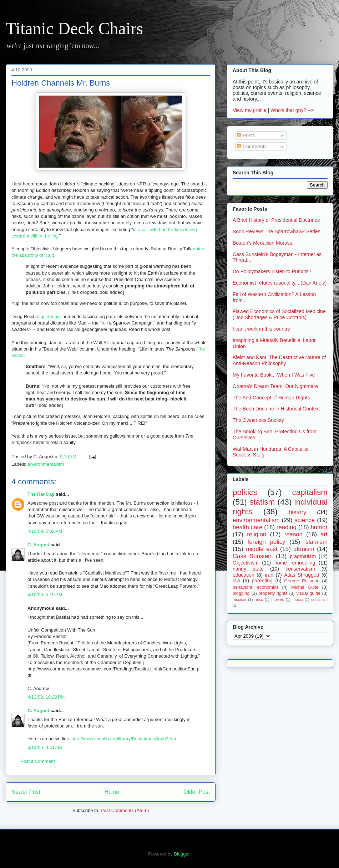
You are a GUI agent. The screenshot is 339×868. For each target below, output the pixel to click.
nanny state (248, 569)
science (305, 520)
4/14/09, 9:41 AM (45, 748)
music (297, 599)
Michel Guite (305, 587)
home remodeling (295, 563)
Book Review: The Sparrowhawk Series (277, 231)
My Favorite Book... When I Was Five (274, 375)
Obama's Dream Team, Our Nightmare (275, 386)
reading (287, 527)
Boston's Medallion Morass (262, 243)
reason (294, 534)
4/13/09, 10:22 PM (46, 697)
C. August (38, 545)
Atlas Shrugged (302, 575)
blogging (241, 593)
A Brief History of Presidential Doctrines (276, 220)
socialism (319, 599)
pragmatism (303, 556)
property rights (273, 593)
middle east (262, 549)
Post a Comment (38, 761)
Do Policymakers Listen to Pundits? (272, 271)
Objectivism (246, 563)
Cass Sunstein (253, 556)
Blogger (182, 854)
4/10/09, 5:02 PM (45, 531)
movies (277, 599)
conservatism (300, 569)
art (324, 534)
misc (259, 599)
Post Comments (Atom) (125, 810)
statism (262, 502)
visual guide (308, 593)
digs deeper (49, 316)
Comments (252, 147)
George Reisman (302, 581)
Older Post (197, 792)
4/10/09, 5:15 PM (45, 595)
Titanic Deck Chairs (74, 28)
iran (269, 575)
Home (112, 792)
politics (245, 492)
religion (257, 534)
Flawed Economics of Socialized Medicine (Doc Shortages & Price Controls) (279, 314)
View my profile (250, 110)
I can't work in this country (261, 329)
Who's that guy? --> (292, 110)
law (236, 581)
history (297, 512)
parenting (262, 581)
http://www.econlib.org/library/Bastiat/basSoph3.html (125, 739)
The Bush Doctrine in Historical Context (276, 409)
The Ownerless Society (258, 420)
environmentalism (46, 464)
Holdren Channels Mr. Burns (61, 83)
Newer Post (26, 792)
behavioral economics (255, 587)
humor (319, 527)
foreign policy (267, 542)
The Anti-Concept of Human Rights (271, 398)
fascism (239, 599)
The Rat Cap (41, 494)
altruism (304, 549)
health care (247, 527)
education (244, 575)
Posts (246, 136)
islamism (316, 542)
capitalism (310, 492)
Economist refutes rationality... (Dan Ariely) (280, 283)
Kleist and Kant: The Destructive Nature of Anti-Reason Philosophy (279, 360)
